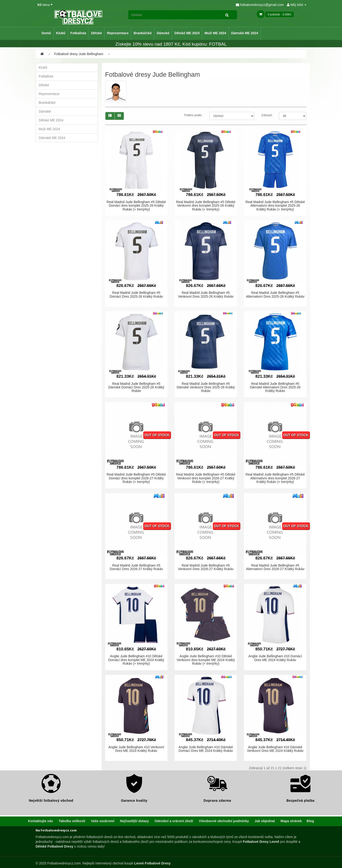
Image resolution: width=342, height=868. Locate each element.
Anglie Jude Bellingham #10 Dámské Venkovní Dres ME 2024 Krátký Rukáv (275, 749)
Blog (310, 821)
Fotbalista (78, 33)
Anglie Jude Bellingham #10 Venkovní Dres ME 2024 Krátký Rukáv (136, 749)
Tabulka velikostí (72, 821)
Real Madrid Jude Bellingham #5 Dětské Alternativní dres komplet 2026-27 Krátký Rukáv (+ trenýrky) (275, 478)
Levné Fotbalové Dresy (152, 863)
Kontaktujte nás (40, 821)
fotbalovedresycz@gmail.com (260, 5)
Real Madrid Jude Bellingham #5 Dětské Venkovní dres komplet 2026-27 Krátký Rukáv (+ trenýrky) (206, 478)
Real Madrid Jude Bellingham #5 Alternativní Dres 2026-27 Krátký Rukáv (275, 567)
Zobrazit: (267, 115)
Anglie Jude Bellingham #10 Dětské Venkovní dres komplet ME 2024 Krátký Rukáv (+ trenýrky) (206, 660)
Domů (46, 33)
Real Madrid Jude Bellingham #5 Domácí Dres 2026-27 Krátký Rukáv (136, 567)
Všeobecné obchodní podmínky (224, 821)
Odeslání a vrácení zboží (174, 821)
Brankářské (142, 33)
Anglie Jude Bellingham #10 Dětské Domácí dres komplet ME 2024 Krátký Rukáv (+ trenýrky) (136, 660)
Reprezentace (118, 33)
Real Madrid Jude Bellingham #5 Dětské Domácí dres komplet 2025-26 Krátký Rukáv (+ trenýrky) (136, 206)
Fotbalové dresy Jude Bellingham (79, 54)
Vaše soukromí (103, 821)
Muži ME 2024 (215, 33)
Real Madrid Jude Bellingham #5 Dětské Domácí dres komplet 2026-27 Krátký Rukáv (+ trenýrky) (136, 478)
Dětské (96, 33)
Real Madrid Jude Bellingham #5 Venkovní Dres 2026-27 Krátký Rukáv (206, 567)
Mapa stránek (291, 821)
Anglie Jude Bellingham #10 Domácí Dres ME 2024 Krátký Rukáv (275, 658)
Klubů (61, 33)
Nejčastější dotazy (134, 821)
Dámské (163, 33)
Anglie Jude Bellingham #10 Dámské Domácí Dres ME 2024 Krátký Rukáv (206, 749)
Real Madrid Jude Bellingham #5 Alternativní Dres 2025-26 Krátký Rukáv (275, 294)
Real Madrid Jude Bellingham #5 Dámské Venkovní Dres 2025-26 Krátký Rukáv (206, 387)
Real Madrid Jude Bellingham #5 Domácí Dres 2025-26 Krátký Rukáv (136, 294)
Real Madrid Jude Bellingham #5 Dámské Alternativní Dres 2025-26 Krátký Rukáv (275, 387)
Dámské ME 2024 (245, 33)
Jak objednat (265, 821)
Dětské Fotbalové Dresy (55, 846)
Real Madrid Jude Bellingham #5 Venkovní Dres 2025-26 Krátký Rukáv (206, 294)
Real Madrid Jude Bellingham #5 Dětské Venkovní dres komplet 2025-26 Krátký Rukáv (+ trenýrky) (206, 206)
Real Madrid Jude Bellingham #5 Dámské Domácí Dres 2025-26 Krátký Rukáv (136, 387)
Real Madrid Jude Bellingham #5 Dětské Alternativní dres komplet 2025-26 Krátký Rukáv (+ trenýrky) (275, 206)
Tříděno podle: (193, 115)
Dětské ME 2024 (187, 33)
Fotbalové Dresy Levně (261, 842)
